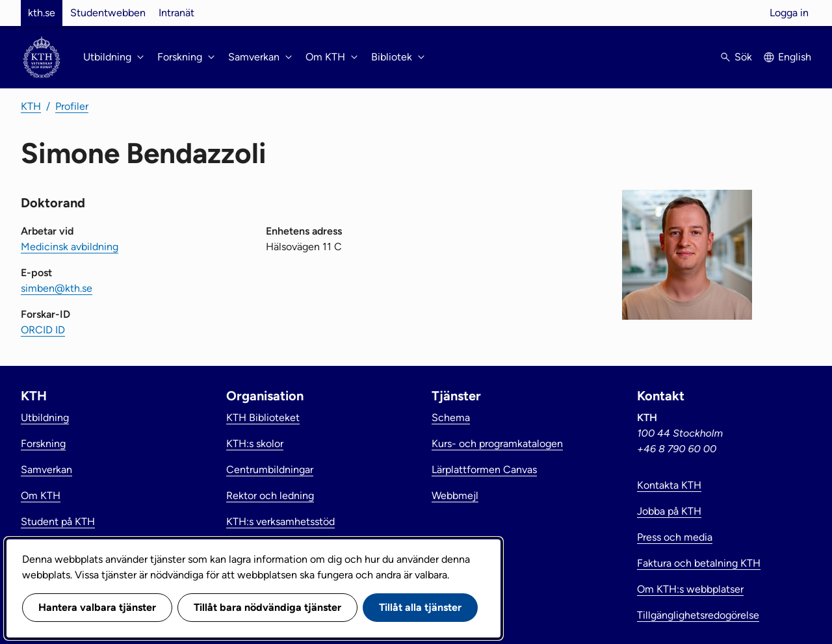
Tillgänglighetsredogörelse (698, 615)
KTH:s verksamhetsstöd (280, 522)
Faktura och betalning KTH (699, 563)
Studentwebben (108, 13)
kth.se (42, 13)
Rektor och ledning (270, 496)
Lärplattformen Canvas (484, 470)
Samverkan (46, 470)
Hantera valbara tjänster (97, 607)
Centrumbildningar (270, 470)
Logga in (789, 13)
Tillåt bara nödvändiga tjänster (267, 607)
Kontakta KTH (669, 485)
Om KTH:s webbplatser (690, 589)
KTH (31, 106)
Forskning (43, 444)
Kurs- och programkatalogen (497, 444)
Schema (451, 418)
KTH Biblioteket (263, 418)
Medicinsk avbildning (70, 247)
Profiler (72, 106)
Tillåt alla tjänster (420, 607)
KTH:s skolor (255, 444)
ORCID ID (43, 330)
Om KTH (41, 496)
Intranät (176, 13)
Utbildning (45, 418)
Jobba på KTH (669, 511)
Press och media (675, 537)
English (795, 57)
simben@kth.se (57, 288)
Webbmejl (455, 496)
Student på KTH (58, 522)
